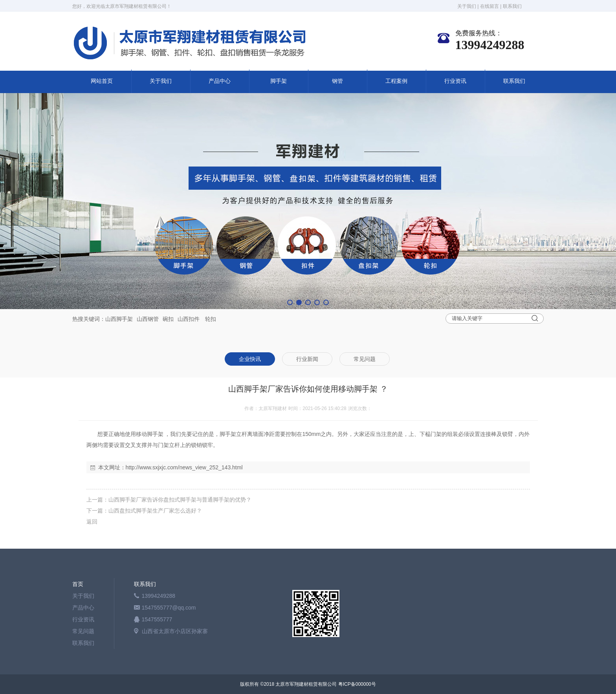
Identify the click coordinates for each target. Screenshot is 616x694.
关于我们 (467, 6)
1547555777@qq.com (169, 608)
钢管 (337, 81)
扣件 (194, 319)
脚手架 (279, 81)
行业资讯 (455, 81)
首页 (78, 584)
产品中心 (220, 81)
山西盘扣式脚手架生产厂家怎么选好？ (155, 511)
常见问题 (83, 631)
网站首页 (102, 81)
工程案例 (396, 81)
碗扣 (168, 319)
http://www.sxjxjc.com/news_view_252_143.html (184, 467)
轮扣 (211, 319)
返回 (92, 522)
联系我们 (512, 6)
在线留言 (489, 6)
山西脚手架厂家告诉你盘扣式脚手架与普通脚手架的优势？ (180, 500)
